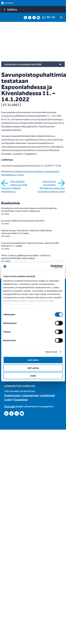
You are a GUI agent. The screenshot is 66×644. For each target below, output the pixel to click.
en (48, 17)
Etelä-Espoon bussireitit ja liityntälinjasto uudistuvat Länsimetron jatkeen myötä (51, 186)
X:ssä (7, 399)
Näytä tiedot (51, 352)
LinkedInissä (47, 395)
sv (54, 17)
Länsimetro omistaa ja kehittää (23, 64)
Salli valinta (33, 368)
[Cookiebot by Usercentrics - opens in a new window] (51, 266)
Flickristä (9, 406)
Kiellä (33, 376)
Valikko (12, 9)
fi (43, 17)
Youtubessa (21, 399)
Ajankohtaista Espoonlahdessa (30, 171)
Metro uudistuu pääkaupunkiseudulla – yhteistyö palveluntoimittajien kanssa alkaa (26, 257)
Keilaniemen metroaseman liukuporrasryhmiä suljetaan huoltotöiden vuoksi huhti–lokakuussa (29, 209)
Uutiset (20, 175)
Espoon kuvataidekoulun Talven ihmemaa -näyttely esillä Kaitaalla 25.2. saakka (30, 244)
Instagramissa (30, 395)
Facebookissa (12, 395)
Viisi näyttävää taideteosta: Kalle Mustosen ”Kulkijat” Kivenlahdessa (14, 186)
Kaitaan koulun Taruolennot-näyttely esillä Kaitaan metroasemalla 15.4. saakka (27, 232)
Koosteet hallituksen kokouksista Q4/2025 (23, 221)
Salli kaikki (33, 360)
